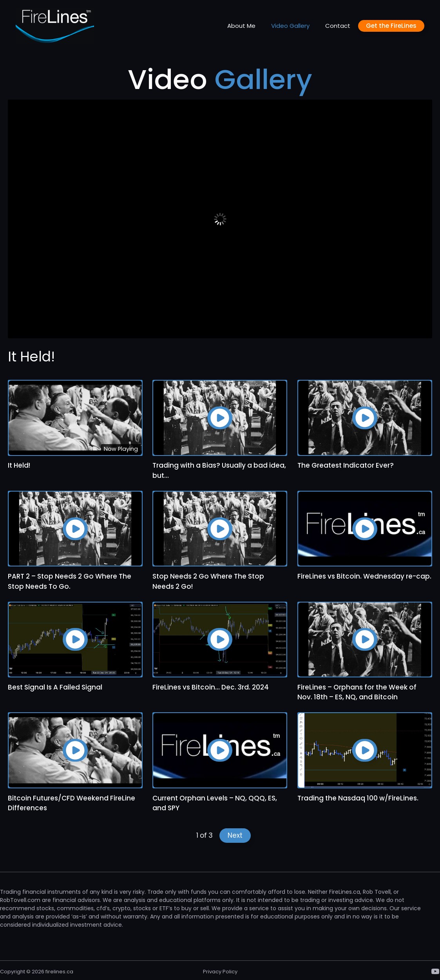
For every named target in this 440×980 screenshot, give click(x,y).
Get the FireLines (391, 26)
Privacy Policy (220, 972)
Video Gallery (290, 26)
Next (235, 835)
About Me (241, 26)
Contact (338, 26)
